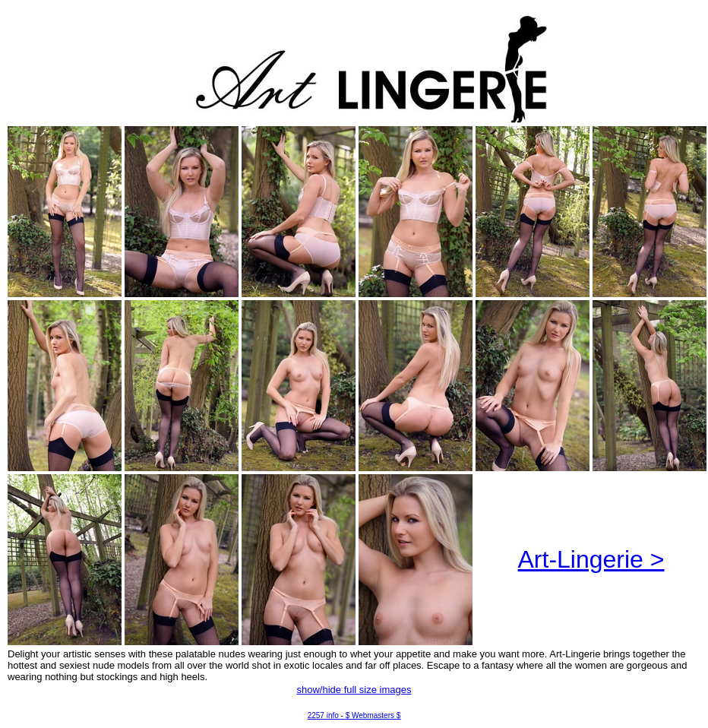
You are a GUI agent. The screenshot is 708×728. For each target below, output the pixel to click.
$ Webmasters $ (373, 715)
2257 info (323, 715)
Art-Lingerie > (591, 559)
